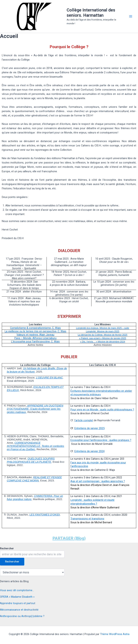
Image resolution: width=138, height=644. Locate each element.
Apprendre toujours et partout (18, 603)
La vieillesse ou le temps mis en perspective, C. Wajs (35, 331)
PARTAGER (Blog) (69, 538)
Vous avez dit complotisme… (17, 590)
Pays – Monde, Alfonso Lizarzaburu (35, 338)
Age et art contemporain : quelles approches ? (98, 481)
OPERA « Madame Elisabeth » (17, 597)
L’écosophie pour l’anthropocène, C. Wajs (35, 341)
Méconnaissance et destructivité (19, 610)
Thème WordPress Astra (115, 634)
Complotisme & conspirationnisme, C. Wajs (35, 328)
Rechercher (7, 548)
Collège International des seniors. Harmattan (91, 13)
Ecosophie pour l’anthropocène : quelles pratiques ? (101, 440)
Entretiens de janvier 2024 (89, 451)
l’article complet (84, 420)
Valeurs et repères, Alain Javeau (35, 335)
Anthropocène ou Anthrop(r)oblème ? (22, 616)
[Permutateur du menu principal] (131, 16)
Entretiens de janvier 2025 (89, 428)
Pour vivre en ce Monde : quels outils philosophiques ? (102, 410)
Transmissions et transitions (87, 519)
